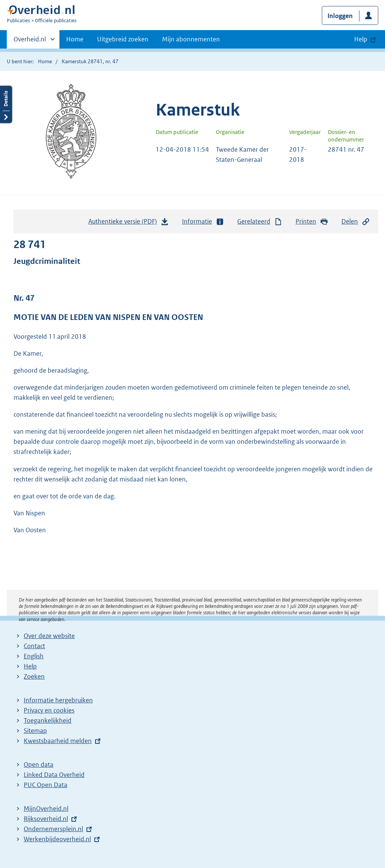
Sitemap (35, 731)
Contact (34, 646)
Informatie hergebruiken (58, 700)
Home (75, 39)
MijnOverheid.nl (46, 809)
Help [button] (361, 39)
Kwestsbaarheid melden (58, 741)
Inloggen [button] (340, 16)
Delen (356, 222)
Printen (312, 222)
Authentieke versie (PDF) (129, 223)
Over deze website (49, 636)
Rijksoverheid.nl (46, 819)
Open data (39, 764)
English (34, 656)
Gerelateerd (260, 222)
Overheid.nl (30, 41)
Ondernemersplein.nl (53, 829)
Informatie (203, 222)
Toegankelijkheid (48, 720)
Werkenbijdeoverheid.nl (57, 839)
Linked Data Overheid (54, 775)
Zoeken (34, 676)
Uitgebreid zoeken (123, 39)
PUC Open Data (45, 785)
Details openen (6, 104)
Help (30, 666)
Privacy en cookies (49, 710)
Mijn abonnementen (191, 39)
